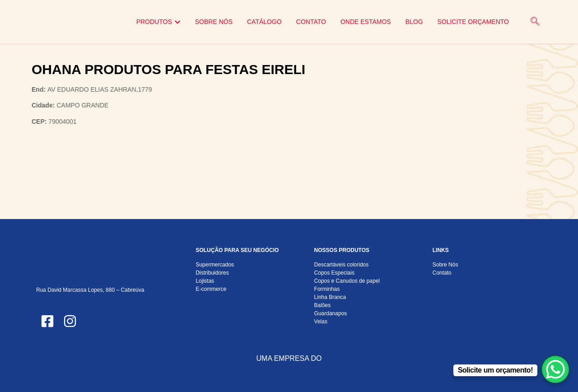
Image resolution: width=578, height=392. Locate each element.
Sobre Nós (445, 265)
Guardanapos (331, 313)
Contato (442, 273)
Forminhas (327, 289)
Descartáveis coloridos (342, 265)
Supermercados (215, 265)
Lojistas (205, 281)
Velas (321, 322)
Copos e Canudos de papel (347, 281)
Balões (323, 305)
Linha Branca (330, 297)
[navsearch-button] (535, 22)
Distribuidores (212, 273)
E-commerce (211, 289)
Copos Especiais (334, 273)
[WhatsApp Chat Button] (555, 369)
